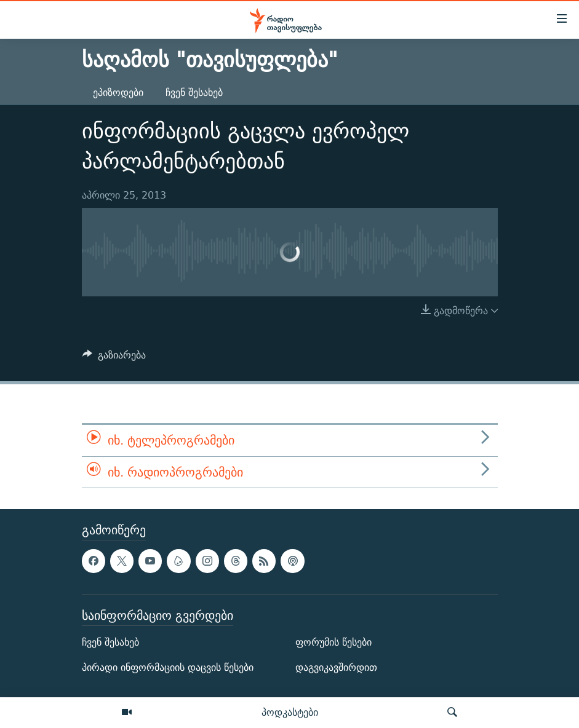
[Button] (114, 358)
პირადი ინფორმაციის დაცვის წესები (168, 667)
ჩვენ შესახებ (194, 93)
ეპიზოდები (118, 93)
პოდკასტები (290, 712)
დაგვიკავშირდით (336, 667)
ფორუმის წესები (333, 642)
